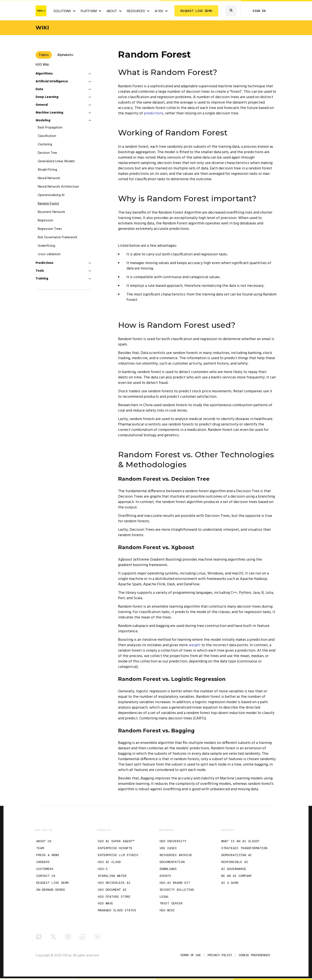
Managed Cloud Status (117, 910)
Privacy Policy (220, 955)
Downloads (168, 869)
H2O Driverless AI (114, 883)
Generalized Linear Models (56, 161)
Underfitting (46, 246)
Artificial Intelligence (52, 81)
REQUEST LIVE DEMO (196, 11)
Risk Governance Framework (57, 237)
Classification (47, 136)
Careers (43, 862)
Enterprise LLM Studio (118, 855)
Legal (164, 897)
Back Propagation (50, 128)
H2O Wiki (42, 65)
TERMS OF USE (190, 955)
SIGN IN (259, 11)
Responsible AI (235, 862)
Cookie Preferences (254, 955)
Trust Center (171, 903)
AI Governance (234, 869)
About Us (44, 841)
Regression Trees (50, 229)
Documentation (172, 862)
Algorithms (44, 74)
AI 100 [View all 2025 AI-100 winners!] (159, 11)
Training (42, 279)
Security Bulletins (177, 890)
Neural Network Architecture (58, 187)
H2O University (173, 841)
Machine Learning (49, 113)
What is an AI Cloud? (241, 841)
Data (39, 89)
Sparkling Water (112, 876)
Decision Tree (47, 153)
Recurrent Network (51, 212)
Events (165, 876)
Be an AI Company (237, 876)
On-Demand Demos (51, 890)
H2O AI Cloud (109, 862)
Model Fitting (47, 170)
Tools (40, 271)
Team (40, 848)
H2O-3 (103, 869)
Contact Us (46, 876)
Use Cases (168, 848)
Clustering (45, 144)
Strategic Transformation (244, 848)
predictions (154, 113)
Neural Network (49, 178)
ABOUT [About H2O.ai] (112, 11)
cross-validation (49, 254)
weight (195, 645)
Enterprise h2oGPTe (115, 848)
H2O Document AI (112, 890)
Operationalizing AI (51, 195)
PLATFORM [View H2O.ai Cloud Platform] (89, 11)
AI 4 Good (230, 883)
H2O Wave (106, 903)
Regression (45, 221)
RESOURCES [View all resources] (136, 11)
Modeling (43, 120)
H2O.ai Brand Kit (175, 883)
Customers (45, 869)
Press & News (48, 855)
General (42, 105)
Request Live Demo (53, 883)
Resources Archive (176, 855)
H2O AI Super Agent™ (116, 841)
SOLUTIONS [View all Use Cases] (62, 11)
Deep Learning (47, 97)
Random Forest (48, 204)
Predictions (44, 263)
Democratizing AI (237, 855)
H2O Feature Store (114, 897)
